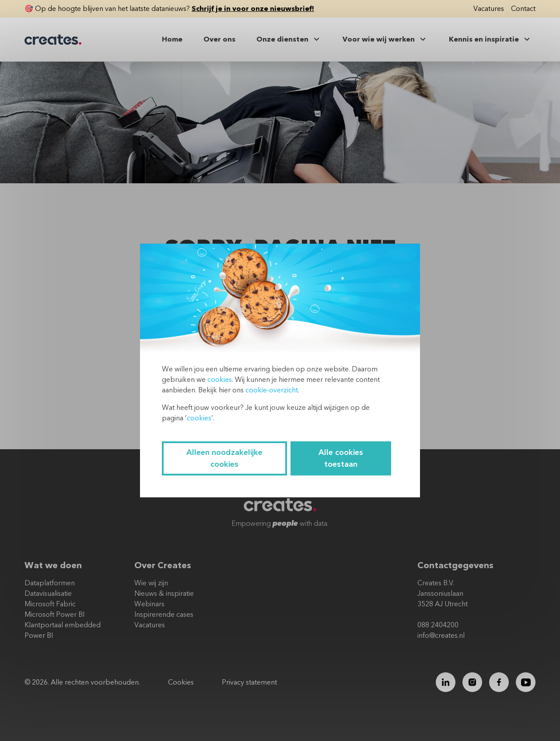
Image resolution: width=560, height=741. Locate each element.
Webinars (149, 604)
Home (172, 39)
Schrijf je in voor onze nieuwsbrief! (253, 9)
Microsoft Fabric (50, 604)
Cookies (181, 682)
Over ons (219, 39)
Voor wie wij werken (385, 39)
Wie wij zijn (151, 583)
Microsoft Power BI (54, 615)
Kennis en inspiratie (490, 39)
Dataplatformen (50, 583)
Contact (523, 9)
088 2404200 (438, 625)
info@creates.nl (441, 636)
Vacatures (489, 9)
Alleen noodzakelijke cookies (224, 458)
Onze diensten (289, 39)
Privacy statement (249, 682)
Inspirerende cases (164, 615)
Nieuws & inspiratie (164, 594)
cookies (220, 380)
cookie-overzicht (271, 390)
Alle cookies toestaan (341, 458)
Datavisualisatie (48, 594)
